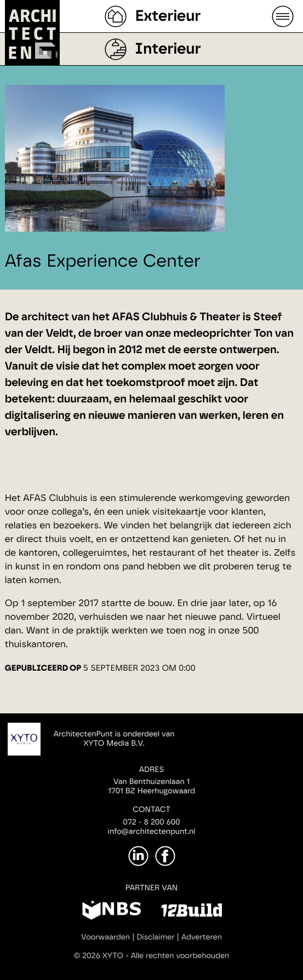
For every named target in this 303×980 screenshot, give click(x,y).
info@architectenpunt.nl (152, 832)
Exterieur (168, 16)
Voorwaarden (105, 937)
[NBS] (112, 912)
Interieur (168, 49)
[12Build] (191, 912)
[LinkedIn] (138, 856)
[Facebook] (165, 856)
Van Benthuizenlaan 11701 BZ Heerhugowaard (151, 786)
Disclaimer (155, 937)
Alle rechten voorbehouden (180, 956)
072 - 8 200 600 (151, 822)
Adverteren (202, 937)
